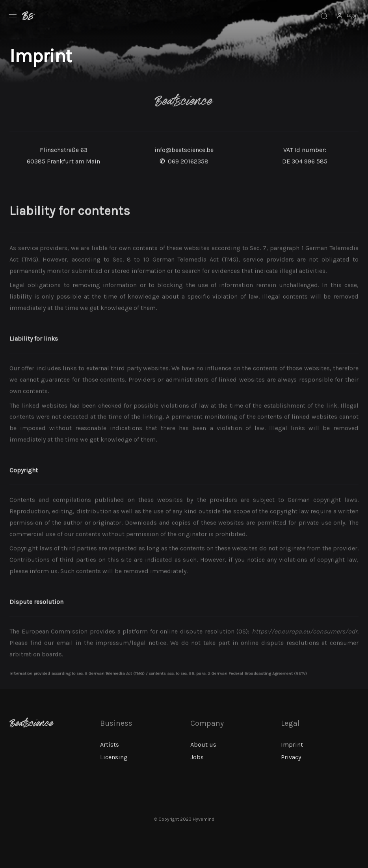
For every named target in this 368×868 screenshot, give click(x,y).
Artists (110, 744)
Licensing (114, 757)
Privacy (291, 757)
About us (203, 744)
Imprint (292, 744)
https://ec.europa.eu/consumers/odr (305, 647)
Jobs (197, 757)
